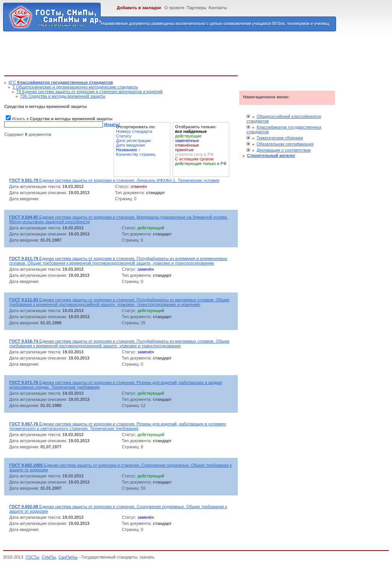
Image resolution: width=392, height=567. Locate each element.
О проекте (175, 8)
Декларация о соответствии (284, 150)
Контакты (218, 8)
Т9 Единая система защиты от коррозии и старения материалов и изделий (89, 92)
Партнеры (197, 8)
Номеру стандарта (134, 131)
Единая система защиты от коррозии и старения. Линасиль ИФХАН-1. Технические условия (114, 180)
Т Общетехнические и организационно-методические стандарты (75, 87)
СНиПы (49, 557)
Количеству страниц (136, 154)
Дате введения (131, 145)
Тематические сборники (280, 138)
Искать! (112, 124)
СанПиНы (68, 557)
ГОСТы (33, 557)
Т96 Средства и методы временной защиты (63, 96)
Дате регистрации (133, 141)
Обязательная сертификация (285, 144)
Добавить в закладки (139, 8)
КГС (61, 82)
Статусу (124, 136)
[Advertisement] (144, 52)
